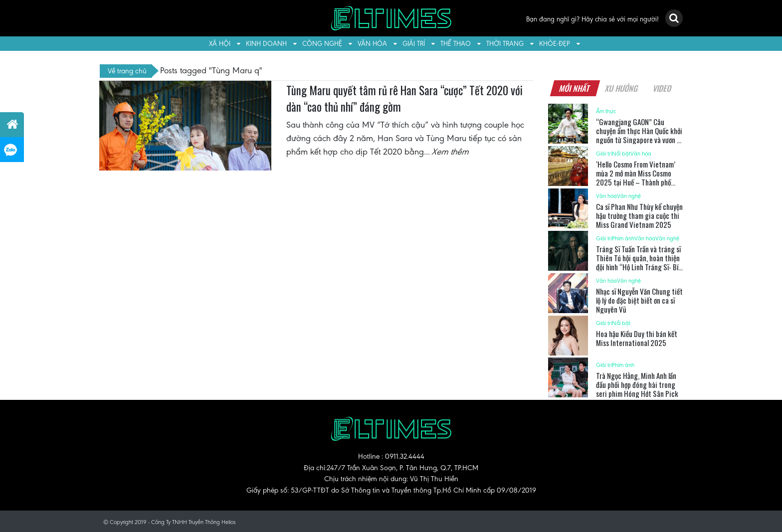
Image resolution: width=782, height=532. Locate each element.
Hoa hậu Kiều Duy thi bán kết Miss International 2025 (637, 338)
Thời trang (505, 44)
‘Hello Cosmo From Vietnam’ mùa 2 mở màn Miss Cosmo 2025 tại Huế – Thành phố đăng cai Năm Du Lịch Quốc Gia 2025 (639, 182)
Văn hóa (372, 44)
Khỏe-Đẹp (555, 44)
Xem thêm (451, 152)
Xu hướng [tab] (621, 88)
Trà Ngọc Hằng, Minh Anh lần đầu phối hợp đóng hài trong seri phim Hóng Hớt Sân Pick (637, 384)
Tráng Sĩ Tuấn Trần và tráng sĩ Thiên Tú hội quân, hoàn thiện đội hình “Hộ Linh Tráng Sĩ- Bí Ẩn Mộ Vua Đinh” (638, 262)
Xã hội (220, 44)
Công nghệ (322, 44)
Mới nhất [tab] (575, 88)
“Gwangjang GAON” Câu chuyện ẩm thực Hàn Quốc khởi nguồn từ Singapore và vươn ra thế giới (639, 135)
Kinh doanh (266, 44)
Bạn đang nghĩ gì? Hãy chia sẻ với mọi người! (592, 19)
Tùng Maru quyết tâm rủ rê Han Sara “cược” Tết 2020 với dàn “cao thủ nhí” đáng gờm (404, 99)
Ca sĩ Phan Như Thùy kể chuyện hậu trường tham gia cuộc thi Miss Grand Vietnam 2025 (639, 215)
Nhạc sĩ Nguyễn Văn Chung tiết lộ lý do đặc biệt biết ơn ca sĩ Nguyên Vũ (639, 300)
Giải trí (414, 44)
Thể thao (456, 44)
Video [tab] (662, 88)
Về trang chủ (127, 71)
